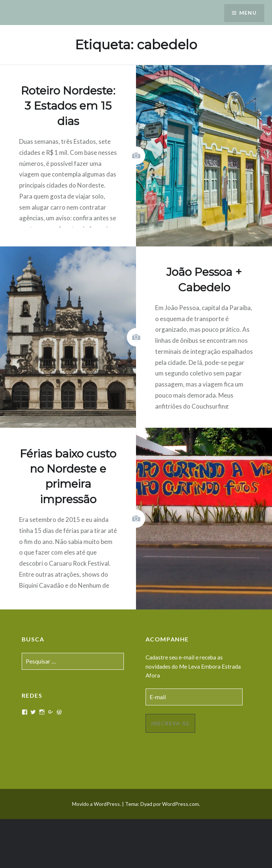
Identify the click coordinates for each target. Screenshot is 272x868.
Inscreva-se (170, 723)
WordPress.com (180, 804)
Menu (248, 13)
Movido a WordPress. (96, 804)
